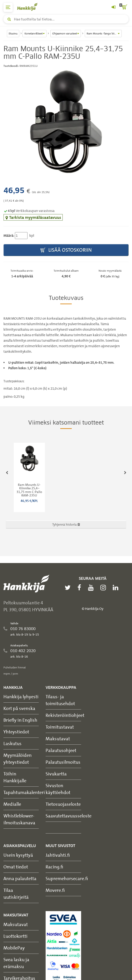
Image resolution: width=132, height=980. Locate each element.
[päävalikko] (8, 7)
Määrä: (9, 236)
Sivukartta (56, 774)
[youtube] (92, 588)
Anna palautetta (20, 878)
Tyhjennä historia (66, 524)
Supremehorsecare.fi (67, 878)
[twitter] (69, 588)
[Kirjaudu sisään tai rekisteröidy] (113, 7)
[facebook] (80, 588)
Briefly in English (20, 720)
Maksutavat (58, 739)
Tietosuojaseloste (63, 804)
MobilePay (14, 948)
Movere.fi (55, 890)
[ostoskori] (124, 7)
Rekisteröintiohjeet (65, 715)
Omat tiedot (16, 867)
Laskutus (12, 743)
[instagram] (104, 588)
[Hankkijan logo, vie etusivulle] (30, 7)
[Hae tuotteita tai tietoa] (66, 19)
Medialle (12, 804)
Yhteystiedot (16, 732)
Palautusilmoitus (63, 762)
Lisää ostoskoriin (66, 250)
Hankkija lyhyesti (21, 697)
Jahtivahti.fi (58, 855)
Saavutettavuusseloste (69, 816)
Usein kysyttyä (18, 855)
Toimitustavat (60, 727)
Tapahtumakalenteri (24, 792)
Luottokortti (15, 936)
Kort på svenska (19, 708)
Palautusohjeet (61, 750)
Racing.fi (54, 867)
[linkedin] (117, 588)
